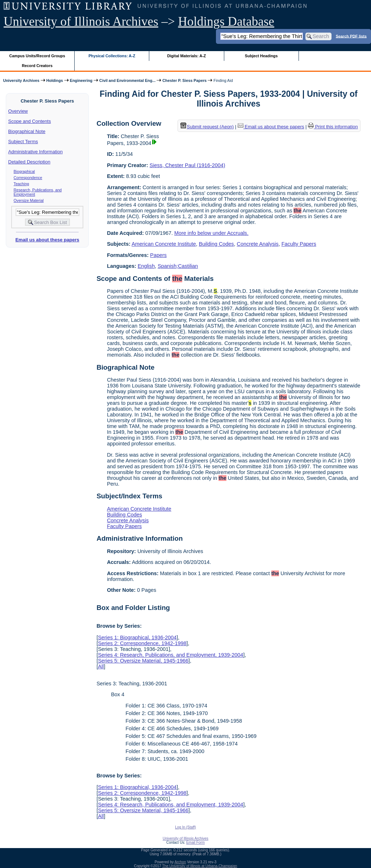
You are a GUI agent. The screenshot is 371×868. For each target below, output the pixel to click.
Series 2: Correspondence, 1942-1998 (142, 643)
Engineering (81, 80)
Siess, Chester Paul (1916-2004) (187, 165)
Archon (180, 862)
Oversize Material (29, 200)
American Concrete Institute (164, 244)
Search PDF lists (351, 36)
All (101, 666)
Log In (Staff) (185, 827)
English (146, 266)
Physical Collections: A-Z (112, 56)
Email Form (195, 842)
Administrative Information (36, 152)
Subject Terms (23, 142)
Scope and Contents (30, 121)
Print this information (333, 127)
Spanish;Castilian (178, 266)
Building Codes (216, 244)
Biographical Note (27, 131)
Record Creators (37, 66)
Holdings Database (226, 22)
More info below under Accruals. (211, 233)
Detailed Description (29, 162)
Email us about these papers (47, 240)
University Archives (21, 80)
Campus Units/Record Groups (37, 56)
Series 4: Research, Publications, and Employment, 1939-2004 (170, 655)
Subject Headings (261, 56)
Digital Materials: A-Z (186, 56)
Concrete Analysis (258, 244)
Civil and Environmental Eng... (127, 80)
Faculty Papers (299, 244)
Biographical (24, 171)
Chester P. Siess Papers (184, 80)
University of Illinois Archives (81, 22)
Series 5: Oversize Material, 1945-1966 (143, 661)
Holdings (55, 80)
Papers (158, 255)
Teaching (22, 184)
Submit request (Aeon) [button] (207, 127)
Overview (18, 111)
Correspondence (28, 178)
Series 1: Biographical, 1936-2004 (137, 637)
